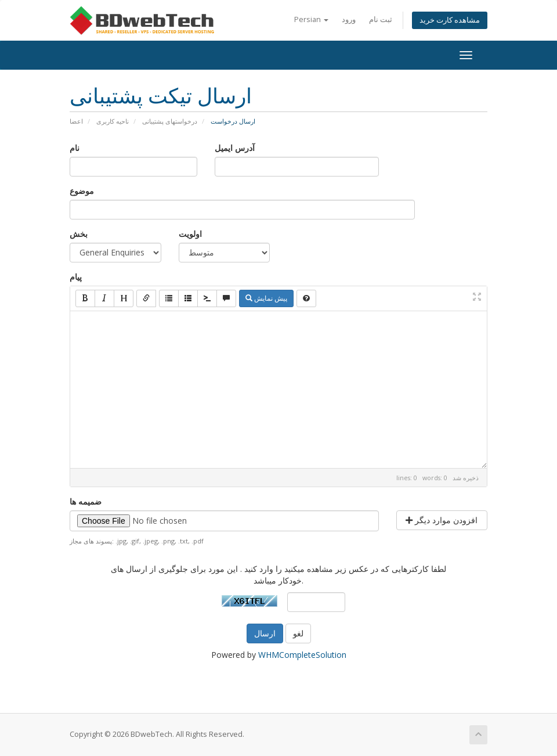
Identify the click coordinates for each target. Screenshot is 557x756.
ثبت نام (381, 19)
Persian (311, 19)
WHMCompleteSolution (302, 655)
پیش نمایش (266, 298)
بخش (79, 234)
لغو (298, 633)
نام (75, 148)
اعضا (76, 121)
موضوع (82, 191)
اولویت (190, 234)
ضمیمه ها (86, 501)
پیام (76, 277)
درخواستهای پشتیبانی (170, 121)
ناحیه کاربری (113, 121)
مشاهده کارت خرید (450, 20)
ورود (349, 19)
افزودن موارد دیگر (442, 520)
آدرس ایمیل (235, 148)
